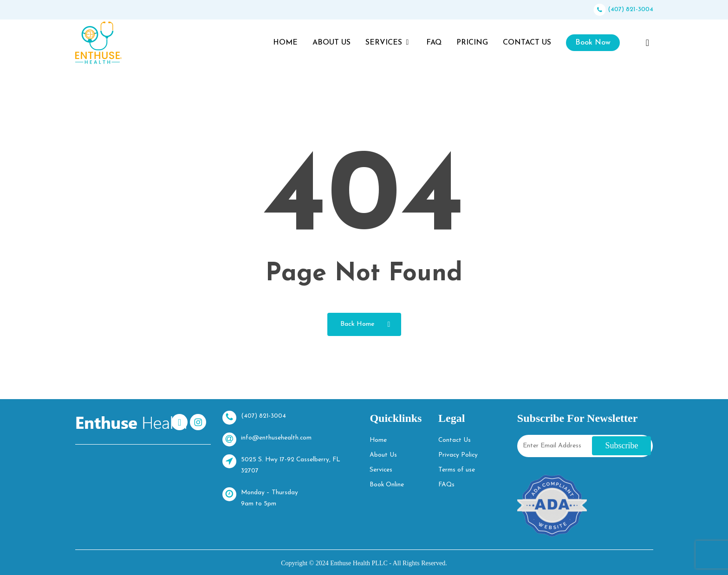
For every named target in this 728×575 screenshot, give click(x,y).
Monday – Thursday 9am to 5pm (260, 497)
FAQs (446, 485)
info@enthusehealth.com (267, 439)
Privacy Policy (458, 455)
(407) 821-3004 (624, 10)
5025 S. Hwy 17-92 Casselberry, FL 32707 (282, 464)
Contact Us (454, 440)
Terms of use (456, 470)
